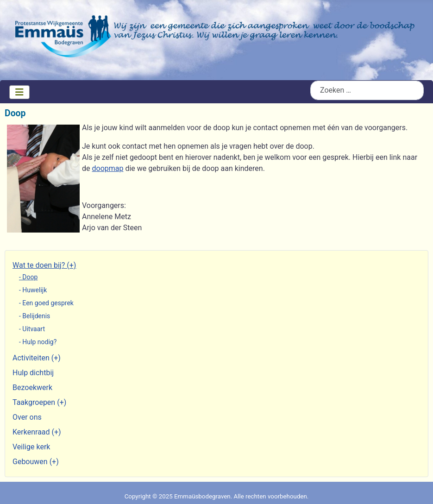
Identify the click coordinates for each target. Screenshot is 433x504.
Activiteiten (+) (37, 358)
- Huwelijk (33, 290)
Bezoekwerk (32, 387)
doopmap (107, 168)
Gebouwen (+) (36, 462)
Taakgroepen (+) (39, 402)
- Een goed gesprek (46, 303)
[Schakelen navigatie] (19, 92)
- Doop (28, 277)
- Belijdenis (35, 316)
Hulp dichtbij (33, 373)
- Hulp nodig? (38, 342)
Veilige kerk (31, 447)
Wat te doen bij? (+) (44, 265)
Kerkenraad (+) (37, 432)
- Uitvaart (32, 329)
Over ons (27, 417)
